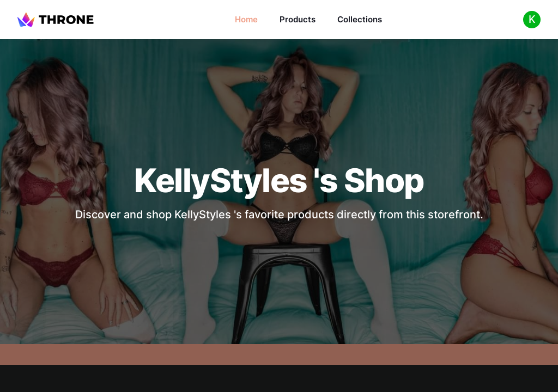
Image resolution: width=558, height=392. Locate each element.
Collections (360, 19)
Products (298, 19)
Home (246, 19)
